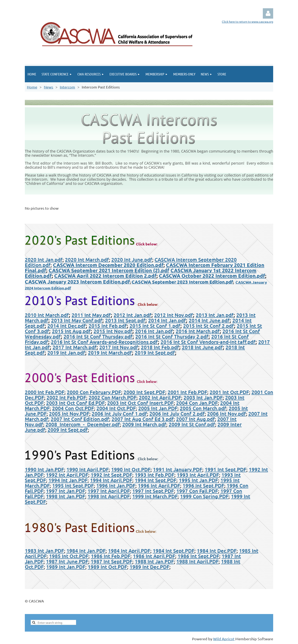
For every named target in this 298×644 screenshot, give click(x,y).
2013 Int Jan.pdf (215, 315)
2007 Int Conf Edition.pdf (80, 419)
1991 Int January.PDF (178, 469)
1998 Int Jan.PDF (65, 496)
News (49, 87)
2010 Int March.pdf (47, 315)
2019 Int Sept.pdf (155, 353)
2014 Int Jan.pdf (167, 320)
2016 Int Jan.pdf (154, 331)
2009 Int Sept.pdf (68, 430)
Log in (268, 13)
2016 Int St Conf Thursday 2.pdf (172, 336)
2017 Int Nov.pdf (119, 347)
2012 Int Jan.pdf (132, 315)
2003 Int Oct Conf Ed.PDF (75, 403)
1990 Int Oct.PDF (131, 469)
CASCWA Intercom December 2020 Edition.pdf (108, 265)
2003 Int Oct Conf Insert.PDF (140, 403)
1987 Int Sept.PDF (111, 561)
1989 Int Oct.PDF (107, 567)
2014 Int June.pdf (209, 320)
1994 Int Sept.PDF (156, 480)
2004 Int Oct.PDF (116, 408)
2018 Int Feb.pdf (160, 347)
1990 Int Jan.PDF (44, 469)
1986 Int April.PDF (154, 556)
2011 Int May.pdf (91, 315)
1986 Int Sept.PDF (198, 556)
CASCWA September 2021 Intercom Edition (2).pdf (109, 270)
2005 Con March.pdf (203, 408)
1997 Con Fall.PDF (197, 491)
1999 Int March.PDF (155, 496)
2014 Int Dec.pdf (67, 326)
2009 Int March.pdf (144, 424)
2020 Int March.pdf (87, 260)
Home (32, 87)
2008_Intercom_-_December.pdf (83, 424)
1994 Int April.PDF (111, 480)
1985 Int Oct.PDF (69, 556)
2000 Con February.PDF (94, 392)
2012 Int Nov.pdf (174, 315)
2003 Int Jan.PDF (203, 397)
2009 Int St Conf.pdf (192, 424)
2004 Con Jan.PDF (197, 403)
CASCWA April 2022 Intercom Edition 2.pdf (105, 276)
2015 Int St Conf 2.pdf (208, 326)
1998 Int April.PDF (109, 496)
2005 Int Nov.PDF (69, 414)
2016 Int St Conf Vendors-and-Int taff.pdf (208, 342)
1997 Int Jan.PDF (65, 491)
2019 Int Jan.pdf (66, 353)
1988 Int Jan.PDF (154, 561)
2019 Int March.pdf (110, 353)
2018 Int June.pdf (202, 347)
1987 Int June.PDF (67, 561)
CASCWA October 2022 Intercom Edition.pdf (212, 276)
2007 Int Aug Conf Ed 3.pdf (143, 419)
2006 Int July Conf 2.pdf (177, 414)
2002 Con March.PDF (112, 397)
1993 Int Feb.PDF (154, 475)
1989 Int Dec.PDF (149, 567)
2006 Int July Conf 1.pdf (119, 414)
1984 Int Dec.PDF (217, 551)
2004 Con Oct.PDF (73, 408)
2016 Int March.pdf (198, 331)
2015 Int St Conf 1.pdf (155, 326)
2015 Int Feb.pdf (108, 326)
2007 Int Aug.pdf (195, 419)
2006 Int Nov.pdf (227, 414)
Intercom (67, 87)
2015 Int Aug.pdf (71, 331)
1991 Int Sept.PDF (225, 469)
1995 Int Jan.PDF (198, 480)
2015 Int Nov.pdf (113, 331)
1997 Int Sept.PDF (153, 491)
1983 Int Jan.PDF (44, 551)
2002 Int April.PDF (160, 397)
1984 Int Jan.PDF (86, 551)
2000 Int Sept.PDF (144, 392)
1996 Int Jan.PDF (116, 486)
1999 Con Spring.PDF (204, 496)
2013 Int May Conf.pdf (77, 320)
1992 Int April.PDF (67, 475)
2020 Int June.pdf (132, 260)
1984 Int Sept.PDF (174, 551)
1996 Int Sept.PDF (203, 486)
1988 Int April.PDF (197, 561)
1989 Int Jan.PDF (66, 567)
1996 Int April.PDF (159, 486)
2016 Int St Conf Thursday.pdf (98, 336)
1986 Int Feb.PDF (111, 556)
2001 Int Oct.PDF (229, 392)
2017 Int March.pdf (74, 347)
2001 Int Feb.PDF (187, 392)
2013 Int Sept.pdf (125, 320)
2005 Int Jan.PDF (158, 408)
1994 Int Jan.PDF (68, 480)
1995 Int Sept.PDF (73, 486)
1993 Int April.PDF (198, 475)
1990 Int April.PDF (88, 469)
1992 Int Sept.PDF (111, 475)
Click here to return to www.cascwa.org (248, 22)
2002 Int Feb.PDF (66, 397)
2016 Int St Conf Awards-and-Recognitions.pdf (104, 342)
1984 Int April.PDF (129, 551)
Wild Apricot (224, 639)
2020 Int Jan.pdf (44, 260)
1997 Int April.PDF (109, 491)
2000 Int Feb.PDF (45, 392)
